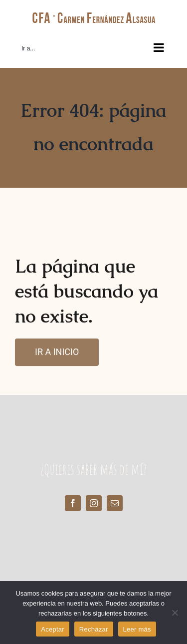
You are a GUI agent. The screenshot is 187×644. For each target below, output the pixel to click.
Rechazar (94, 629)
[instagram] (94, 503)
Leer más (137, 629)
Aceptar (53, 629)
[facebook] (73, 503)
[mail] (115, 503)
